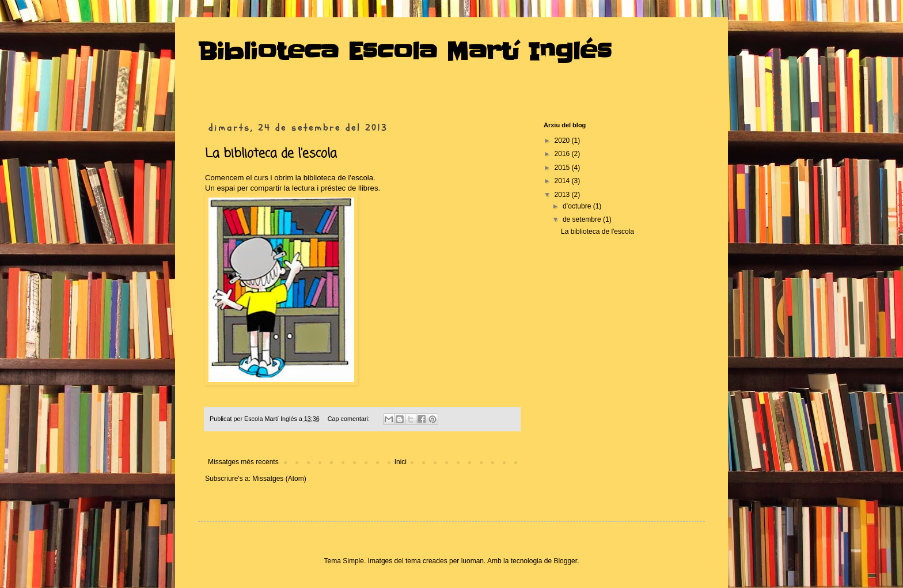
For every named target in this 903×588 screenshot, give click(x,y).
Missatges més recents (243, 462)
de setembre (583, 219)
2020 (563, 141)
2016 (563, 154)
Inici (401, 462)
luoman (473, 561)
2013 (563, 195)
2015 (563, 168)
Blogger (565, 561)
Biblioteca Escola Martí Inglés (405, 52)
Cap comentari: (350, 419)
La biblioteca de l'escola (271, 154)
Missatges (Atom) (279, 479)
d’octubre (578, 206)
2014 (563, 181)
